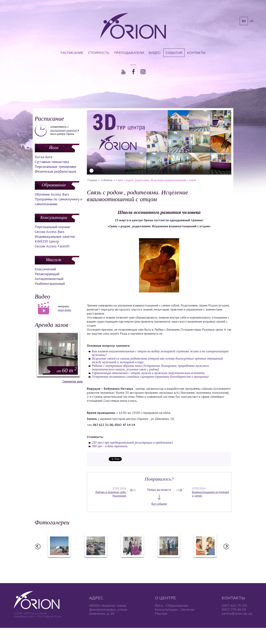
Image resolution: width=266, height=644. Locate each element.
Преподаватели (129, 53)
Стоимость (99, 53)
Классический (45, 269)
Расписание (72, 53)
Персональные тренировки (55, 167)
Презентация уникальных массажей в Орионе (169, 563)
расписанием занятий (64, 130)
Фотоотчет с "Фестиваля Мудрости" (96, 563)
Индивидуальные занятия (55, 236)
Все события (159, 504)
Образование (54, 185)
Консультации (54, 217)
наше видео (64, 310)
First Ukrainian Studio (49, 616)
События (174, 53)
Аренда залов (51, 325)
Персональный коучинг (52, 227)
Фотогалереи (52, 522)
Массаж (54, 260)
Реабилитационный (50, 284)
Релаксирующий (47, 274)
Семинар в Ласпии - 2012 (59, 562)
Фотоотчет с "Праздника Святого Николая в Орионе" (132, 563)
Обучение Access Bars (52, 194)
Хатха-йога (43, 157)
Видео (155, 53)
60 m (67, 370)
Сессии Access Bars (50, 232)
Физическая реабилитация (55, 171)
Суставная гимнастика (52, 162)
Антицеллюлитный (49, 279)
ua (252, 21)
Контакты (196, 53)
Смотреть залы (73, 381)
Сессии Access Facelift (52, 246)
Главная (92, 180)
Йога (54, 147)
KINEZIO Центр (47, 241)
